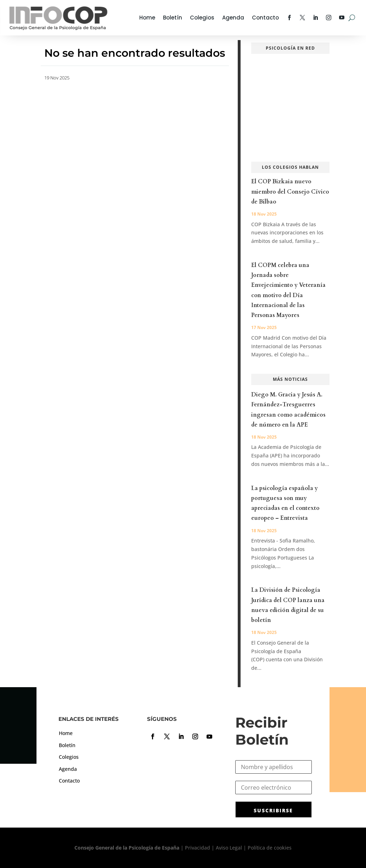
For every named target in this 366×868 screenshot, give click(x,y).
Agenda (233, 18)
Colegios (202, 18)
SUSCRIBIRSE (273, 810)
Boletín (173, 18)
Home (147, 18)
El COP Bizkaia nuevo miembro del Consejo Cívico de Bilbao (290, 191)
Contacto (265, 18)
